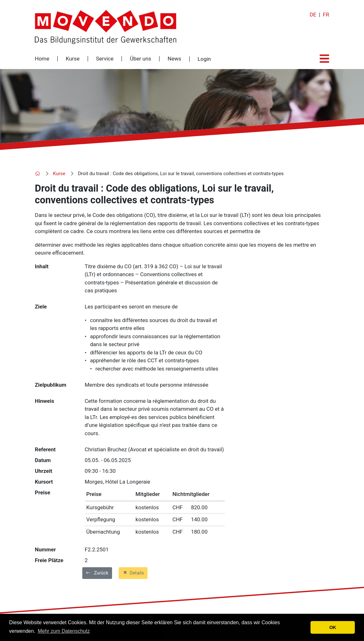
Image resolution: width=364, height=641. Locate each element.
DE (313, 15)
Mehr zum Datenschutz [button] (64, 631)
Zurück (97, 573)
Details (133, 573)
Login (204, 59)
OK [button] (333, 627)
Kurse (73, 59)
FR (326, 15)
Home (42, 59)
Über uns (140, 59)
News (175, 59)
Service (105, 59)
